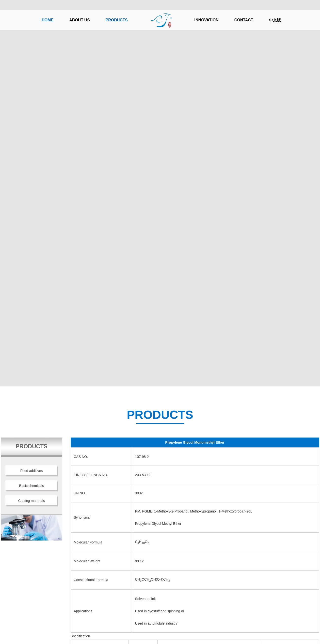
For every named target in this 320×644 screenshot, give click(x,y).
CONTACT (244, 20)
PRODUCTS (117, 20)
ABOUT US (80, 20)
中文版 (275, 20)
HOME (48, 20)
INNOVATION (207, 20)
